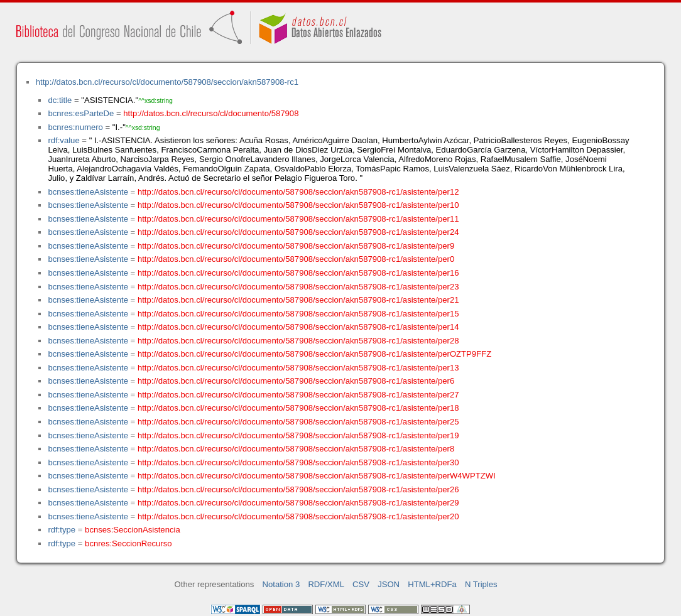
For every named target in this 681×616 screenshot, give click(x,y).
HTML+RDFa (432, 584)
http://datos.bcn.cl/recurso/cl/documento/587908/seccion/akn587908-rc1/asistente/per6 (296, 381)
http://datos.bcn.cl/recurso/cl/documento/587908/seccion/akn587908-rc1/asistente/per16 (298, 273)
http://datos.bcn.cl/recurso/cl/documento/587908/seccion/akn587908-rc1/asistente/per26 (298, 489)
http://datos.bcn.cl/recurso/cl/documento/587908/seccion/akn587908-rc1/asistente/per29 (298, 503)
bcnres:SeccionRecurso (128, 543)
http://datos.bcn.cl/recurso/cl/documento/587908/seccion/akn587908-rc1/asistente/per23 (298, 287)
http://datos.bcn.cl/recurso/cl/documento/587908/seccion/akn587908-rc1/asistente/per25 (298, 422)
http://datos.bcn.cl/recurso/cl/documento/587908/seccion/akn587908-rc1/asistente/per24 (298, 232)
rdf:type (62, 530)
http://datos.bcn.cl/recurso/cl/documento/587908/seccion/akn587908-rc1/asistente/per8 (296, 449)
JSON (389, 584)
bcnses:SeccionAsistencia (133, 530)
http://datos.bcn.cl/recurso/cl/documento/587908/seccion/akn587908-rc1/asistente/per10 (298, 205)
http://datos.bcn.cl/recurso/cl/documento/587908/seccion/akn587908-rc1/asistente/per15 (298, 314)
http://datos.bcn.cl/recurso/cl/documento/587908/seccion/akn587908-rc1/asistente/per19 (298, 435)
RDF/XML (326, 584)
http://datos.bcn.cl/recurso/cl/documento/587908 (211, 113)
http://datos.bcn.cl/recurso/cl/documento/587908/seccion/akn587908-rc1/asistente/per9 (296, 246)
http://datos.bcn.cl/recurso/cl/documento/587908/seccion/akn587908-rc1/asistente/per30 (298, 462)
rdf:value (63, 140)
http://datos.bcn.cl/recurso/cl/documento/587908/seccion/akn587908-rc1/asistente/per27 (298, 395)
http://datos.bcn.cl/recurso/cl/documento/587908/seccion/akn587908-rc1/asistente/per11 (298, 219)
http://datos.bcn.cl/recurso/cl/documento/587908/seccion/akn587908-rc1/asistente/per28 (298, 341)
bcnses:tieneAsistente (88, 192)
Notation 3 (281, 584)
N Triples (481, 584)
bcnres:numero (75, 127)
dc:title (60, 100)
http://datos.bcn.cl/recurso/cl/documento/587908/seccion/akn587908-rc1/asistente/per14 (298, 327)
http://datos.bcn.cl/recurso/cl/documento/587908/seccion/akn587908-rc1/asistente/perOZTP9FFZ (314, 354)
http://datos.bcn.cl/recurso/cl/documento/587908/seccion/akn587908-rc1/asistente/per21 (298, 300)
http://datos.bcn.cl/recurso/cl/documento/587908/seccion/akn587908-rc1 (167, 82)
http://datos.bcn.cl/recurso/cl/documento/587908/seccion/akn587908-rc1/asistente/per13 (298, 368)
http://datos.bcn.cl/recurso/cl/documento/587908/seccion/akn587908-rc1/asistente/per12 (298, 192)
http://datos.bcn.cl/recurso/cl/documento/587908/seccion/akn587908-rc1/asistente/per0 (296, 259)
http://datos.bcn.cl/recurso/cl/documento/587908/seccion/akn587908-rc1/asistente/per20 (298, 516)
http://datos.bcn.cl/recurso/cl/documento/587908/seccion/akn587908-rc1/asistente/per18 (298, 408)
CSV (361, 584)
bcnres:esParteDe (81, 113)
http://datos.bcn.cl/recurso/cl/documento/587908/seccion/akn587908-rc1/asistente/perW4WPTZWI (317, 476)
